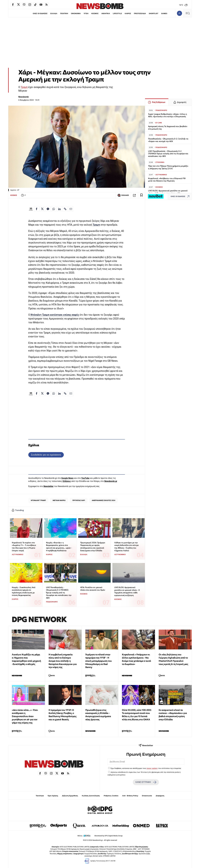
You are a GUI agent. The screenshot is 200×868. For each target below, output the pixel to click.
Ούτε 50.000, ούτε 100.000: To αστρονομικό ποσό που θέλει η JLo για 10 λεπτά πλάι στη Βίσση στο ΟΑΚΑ (137, 715)
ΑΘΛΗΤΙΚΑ (106, 13)
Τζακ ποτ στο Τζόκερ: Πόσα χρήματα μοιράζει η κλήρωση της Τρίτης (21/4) (168, 167)
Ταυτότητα (40, 796)
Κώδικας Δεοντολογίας (91, 796)
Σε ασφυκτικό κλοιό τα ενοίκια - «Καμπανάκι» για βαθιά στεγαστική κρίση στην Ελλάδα (173, 715)
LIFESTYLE (117, 13)
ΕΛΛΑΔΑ (54, 13)
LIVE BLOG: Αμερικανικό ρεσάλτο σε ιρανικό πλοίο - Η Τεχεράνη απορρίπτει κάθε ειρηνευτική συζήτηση (127, 591)
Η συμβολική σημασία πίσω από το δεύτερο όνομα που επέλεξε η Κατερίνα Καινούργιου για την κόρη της (63, 661)
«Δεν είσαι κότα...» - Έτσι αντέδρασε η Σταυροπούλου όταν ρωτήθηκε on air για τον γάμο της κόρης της (25, 716)
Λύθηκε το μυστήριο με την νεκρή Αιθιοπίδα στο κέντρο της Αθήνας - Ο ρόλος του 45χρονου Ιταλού (126, 547)
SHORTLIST (154, 13)
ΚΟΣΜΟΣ (95, 13)
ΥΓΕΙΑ (86, 13)
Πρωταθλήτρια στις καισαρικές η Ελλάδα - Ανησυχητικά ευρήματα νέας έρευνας (98, 715)
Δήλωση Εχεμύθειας (70, 796)
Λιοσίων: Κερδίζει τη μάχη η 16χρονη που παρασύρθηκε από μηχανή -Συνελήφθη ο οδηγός (26, 659)
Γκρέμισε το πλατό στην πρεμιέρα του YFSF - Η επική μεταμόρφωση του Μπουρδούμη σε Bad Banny (99, 661)
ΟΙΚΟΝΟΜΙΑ (76, 13)
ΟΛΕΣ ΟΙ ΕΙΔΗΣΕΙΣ (40, 13)
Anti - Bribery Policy (130, 796)
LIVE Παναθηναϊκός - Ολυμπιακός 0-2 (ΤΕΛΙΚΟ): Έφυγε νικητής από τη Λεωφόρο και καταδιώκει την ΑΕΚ (59, 593)
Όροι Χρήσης (53, 796)
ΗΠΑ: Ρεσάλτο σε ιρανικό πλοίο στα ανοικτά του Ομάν (93, 589)
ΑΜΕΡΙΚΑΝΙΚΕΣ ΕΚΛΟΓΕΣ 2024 (104, 500)
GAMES (165, 13)
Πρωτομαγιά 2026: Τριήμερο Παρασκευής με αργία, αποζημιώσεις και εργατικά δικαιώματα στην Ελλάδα (93, 547)
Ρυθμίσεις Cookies (111, 796)
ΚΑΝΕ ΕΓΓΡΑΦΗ (146, 782)
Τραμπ (24, 87)
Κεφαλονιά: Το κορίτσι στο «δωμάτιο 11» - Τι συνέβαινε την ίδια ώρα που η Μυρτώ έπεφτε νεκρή (24, 547)
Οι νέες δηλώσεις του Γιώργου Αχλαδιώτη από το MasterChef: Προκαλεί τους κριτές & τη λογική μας (173, 659)
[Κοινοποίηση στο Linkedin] (59, 209)
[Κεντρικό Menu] (188, 13)
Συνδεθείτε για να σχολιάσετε (46, 455)
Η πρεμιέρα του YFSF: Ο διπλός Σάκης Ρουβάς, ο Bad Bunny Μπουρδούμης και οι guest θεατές (63, 715)
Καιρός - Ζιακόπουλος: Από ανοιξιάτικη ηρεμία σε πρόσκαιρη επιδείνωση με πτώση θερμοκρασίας (24, 591)
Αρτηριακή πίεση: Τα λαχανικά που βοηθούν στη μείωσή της (168, 128)
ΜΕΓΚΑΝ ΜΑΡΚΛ (59, 500)
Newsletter (48, 486)
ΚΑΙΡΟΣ (128, 13)
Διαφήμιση (160, 796)
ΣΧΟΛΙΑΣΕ (123, 195)
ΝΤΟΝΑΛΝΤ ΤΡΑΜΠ (38, 500)
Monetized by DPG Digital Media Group (109, 836)
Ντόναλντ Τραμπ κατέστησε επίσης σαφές (54, 315)
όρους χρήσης (152, 768)
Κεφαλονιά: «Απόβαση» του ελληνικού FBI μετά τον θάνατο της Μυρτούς (167, 180)
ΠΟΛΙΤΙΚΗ (64, 13)
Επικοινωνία (147, 796)
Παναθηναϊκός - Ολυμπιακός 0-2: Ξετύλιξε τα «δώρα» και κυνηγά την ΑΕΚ (168, 140)
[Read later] (141, 195)
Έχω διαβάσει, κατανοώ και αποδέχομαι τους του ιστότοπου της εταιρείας (146, 768)
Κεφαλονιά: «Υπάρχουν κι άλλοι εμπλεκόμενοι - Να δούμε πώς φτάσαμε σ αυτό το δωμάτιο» (136, 659)
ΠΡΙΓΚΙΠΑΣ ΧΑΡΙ (79, 500)
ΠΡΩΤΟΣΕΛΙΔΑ (140, 13)
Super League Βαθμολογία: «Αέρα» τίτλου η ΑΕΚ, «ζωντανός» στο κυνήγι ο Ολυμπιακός (167, 115)
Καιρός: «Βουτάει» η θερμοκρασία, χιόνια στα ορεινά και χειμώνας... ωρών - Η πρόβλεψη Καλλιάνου (59, 547)
